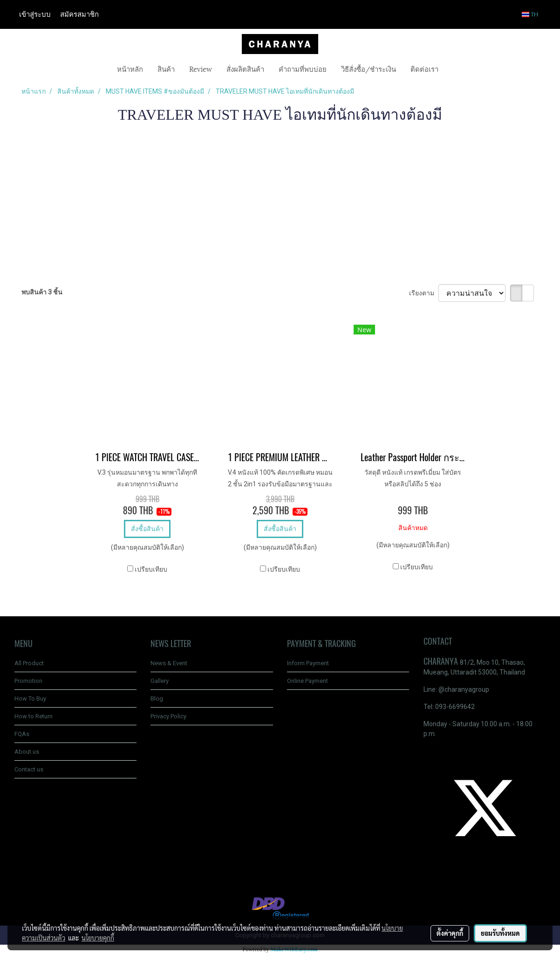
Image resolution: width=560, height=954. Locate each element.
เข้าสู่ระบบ (35, 14)
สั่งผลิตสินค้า (245, 68)
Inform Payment (308, 663)
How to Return (34, 716)
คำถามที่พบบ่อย (303, 68)
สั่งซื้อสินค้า (147, 529)
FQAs (22, 734)
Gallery (160, 681)
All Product (29, 663)
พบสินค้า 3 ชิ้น (42, 292)
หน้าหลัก (130, 68)
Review (201, 68)
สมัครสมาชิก (79, 14)
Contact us (29, 769)
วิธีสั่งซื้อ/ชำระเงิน (369, 68)
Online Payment (307, 681)
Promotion (28, 681)
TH (530, 14)
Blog (157, 698)
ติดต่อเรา (424, 68)
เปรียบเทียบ (151, 569)
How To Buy (30, 698)
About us (27, 752)
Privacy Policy (168, 716)
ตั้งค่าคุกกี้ (450, 933)
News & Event (169, 663)
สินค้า (166, 68)
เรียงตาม (424, 293)
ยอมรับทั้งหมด (500, 933)
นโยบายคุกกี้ (98, 938)
